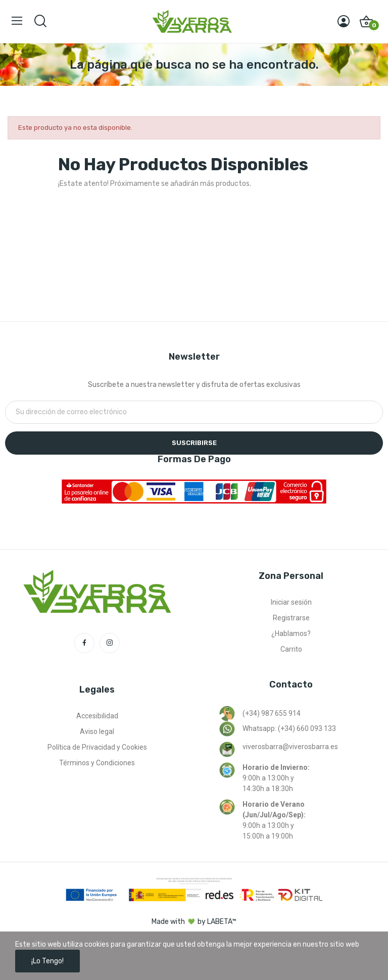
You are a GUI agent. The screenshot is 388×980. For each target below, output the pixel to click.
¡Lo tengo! (47, 961)
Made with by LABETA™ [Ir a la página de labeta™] (194, 922)
